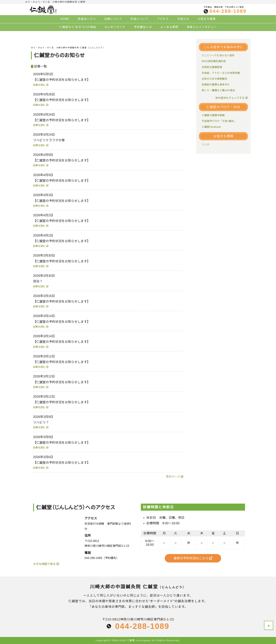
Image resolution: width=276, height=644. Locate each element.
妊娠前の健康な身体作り (216, 85)
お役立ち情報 (207, 19)
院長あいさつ (87, 19)
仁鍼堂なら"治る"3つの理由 (78, 27)
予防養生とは (143, 27)
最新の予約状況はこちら (193, 558)
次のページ (173, 477)
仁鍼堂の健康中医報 (213, 115)
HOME (65, 19)
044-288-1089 (228, 11)
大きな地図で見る (45, 564)
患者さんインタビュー (202, 27)
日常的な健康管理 (212, 67)
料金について (140, 19)
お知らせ (183, 19)
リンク (206, 144)
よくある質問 (169, 27)
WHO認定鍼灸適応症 (214, 61)
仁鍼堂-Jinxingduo (139, 640)
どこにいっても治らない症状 (218, 55)
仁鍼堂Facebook (211, 127)
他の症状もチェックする (230, 98)
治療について (113, 19)
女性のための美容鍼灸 (214, 79)
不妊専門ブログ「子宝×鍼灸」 (219, 121)
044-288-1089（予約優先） (102, 558)
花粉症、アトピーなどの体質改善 (221, 73)
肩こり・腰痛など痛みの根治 (218, 90)
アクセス (163, 19)
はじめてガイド (115, 27)
